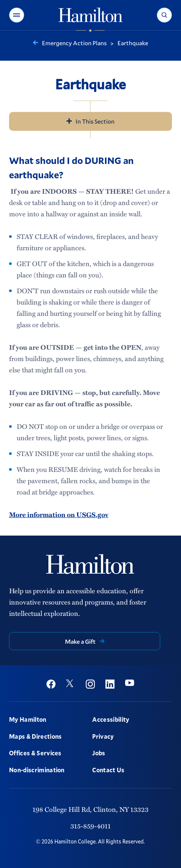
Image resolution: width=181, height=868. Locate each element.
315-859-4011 (90, 826)
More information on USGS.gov (59, 514)
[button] (17, 15)
